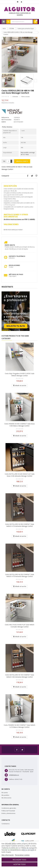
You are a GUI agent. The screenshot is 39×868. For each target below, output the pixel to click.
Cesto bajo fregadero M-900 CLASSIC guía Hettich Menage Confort (20, 375)
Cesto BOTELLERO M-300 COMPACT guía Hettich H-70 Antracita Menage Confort (20, 525)
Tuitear (32, 176)
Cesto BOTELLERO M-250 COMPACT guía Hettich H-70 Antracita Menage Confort (20, 575)
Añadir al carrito (22, 161)
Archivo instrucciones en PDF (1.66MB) (19, 219)
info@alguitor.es (14, 775)
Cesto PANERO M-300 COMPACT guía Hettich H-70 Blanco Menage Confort (19, 726)
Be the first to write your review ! (13, 230)
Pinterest (36, 176)
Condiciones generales (9, 808)
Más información (8, 855)
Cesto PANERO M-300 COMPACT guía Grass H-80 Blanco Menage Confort (20, 425)
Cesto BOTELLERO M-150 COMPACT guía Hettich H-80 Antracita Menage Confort (20, 676)
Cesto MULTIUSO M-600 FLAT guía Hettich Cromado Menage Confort (20, 626)
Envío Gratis (10, 245)
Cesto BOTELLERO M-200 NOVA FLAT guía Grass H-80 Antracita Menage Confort (20, 475)
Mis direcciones (6, 798)
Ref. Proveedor (6, 120)
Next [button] (36, 81)
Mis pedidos (5, 795)
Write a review (25, 96)
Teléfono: (12, 779)
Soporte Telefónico (17, 256)
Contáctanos (6, 824)
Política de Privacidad (8, 811)
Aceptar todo (20, 864)
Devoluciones (14, 265)
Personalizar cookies (22, 855)
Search (8, 22)
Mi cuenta (5, 793)
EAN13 (4, 122)
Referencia (5, 117)
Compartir (27, 176)
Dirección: (12, 770)
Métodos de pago (16, 274)
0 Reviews (15, 96)
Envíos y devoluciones (8, 813)
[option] (10, 81)
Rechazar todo (19, 860)
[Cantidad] (8, 161)
